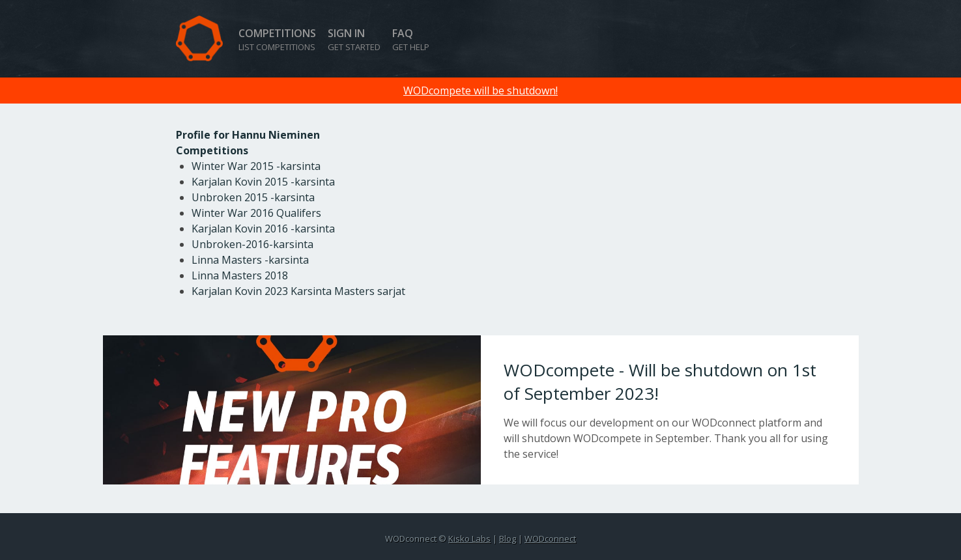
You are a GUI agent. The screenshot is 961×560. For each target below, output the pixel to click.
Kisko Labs (469, 539)
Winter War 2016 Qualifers (256, 213)
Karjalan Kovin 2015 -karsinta (263, 182)
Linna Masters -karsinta (250, 260)
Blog (508, 539)
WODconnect (550, 539)
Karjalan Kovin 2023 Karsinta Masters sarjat (298, 291)
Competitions (277, 39)
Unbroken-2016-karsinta (252, 244)
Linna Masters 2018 (240, 275)
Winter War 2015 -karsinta (256, 166)
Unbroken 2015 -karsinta (253, 197)
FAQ (411, 39)
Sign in (354, 39)
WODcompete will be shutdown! (481, 91)
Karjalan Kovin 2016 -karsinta (263, 229)
